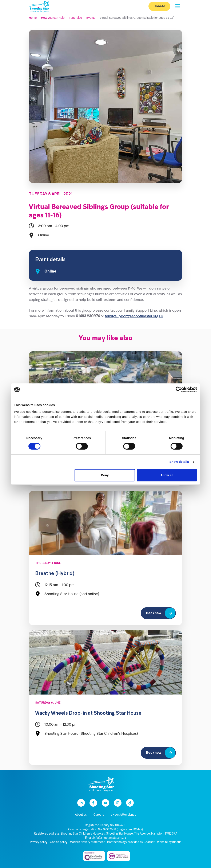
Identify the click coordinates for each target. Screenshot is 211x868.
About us (81, 815)
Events (91, 18)
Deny (105, 475)
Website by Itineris (169, 842)
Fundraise (75, 18)
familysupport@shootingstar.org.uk (134, 316)
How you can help (53, 18)
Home (33, 18)
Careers (99, 815)
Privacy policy (39, 842)
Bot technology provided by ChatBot (131, 842)
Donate (159, 6)
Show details (179, 462)
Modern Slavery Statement (87, 842)
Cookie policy (59, 842)
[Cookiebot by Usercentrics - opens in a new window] (179, 390)
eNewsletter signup (124, 815)
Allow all (167, 475)
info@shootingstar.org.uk (110, 838)
